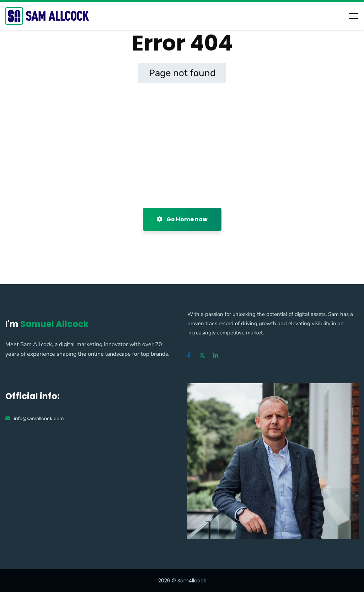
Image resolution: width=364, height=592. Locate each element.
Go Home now (182, 219)
